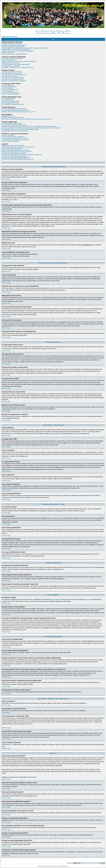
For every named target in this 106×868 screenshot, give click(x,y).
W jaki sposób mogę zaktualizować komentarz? (15, 150)
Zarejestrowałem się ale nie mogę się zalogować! (16, 50)
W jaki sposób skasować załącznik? (12, 149)
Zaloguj (48, 33)
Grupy (68, 31)
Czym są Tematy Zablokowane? (11, 94)
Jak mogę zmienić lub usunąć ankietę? (13, 78)
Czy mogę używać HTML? (9, 87)
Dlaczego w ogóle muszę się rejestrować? (14, 45)
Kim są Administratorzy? (9, 98)
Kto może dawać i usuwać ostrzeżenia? (13, 137)
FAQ (38, 31)
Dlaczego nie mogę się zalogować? (12, 44)
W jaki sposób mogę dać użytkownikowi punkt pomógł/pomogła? (20, 129)
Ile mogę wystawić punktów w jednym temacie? (15, 131)
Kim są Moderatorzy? (8, 100)
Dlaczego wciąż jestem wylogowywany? (13, 47)
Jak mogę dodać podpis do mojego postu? (14, 75)
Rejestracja (41, 33)
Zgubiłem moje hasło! (8, 53)
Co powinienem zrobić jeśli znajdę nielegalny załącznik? (18, 159)
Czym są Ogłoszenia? (8, 91)
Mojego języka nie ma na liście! (11, 63)
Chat (60, 33)
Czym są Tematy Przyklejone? (10, 93)
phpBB (46, 866)
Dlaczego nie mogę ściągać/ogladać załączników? (16, 158)
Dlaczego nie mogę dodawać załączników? (14, 153)
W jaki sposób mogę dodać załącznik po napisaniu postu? (18, 147)
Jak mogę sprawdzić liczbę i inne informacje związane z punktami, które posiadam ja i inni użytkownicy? (31, 128)
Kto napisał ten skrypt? (8, 116)
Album (54, 33)
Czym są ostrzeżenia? (8, 135)
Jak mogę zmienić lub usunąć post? (12, 73)
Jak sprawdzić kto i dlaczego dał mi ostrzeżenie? (16, 140)
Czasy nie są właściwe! (8, 60)
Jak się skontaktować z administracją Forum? (15, 54)
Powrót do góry (6, 179)
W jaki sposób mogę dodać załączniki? (13, 146)
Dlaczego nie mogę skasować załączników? (14, 156)
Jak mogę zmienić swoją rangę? (11, 66)
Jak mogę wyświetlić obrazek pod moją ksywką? (16, 64)
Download (66, 33)
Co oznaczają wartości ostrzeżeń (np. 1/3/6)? (15, 138)
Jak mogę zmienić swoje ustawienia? (12, 58)
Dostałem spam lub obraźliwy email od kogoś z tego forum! (19, 112)
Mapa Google (45, 31)
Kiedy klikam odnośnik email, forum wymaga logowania (17, 67)
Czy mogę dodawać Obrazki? (10, 90)
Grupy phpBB (55, 599)
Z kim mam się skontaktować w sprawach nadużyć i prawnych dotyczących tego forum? (27, 119)
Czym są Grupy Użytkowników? (11, 101)
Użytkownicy (61, 31)
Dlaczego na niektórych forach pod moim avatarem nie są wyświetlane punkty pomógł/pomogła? (29, 126)
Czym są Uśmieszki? (8, 88)
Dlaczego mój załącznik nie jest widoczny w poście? (17, 152)
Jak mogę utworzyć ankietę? (10, 76)
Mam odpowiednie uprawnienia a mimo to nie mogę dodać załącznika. (22, 155)
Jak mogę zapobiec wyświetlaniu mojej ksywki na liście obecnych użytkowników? (25, 48)
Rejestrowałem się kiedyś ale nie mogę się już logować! (18, 51)
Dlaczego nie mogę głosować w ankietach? (14, 81)
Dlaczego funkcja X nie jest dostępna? (13, 118)
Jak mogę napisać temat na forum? (12, 72)
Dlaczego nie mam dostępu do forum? (13, 79)
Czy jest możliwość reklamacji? (11, 141)
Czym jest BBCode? (7, 85)
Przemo (87, 599)
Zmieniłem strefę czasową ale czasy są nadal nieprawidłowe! (19, 61)
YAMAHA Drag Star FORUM (9, 37)
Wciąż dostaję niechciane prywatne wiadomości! (16, 110)
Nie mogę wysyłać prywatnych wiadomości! (14, 109)
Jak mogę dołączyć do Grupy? (10, 103)
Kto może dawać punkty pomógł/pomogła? (14, 125)
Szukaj (53, 31)
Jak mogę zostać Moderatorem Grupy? (13, 104)
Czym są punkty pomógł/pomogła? (12, 123)
